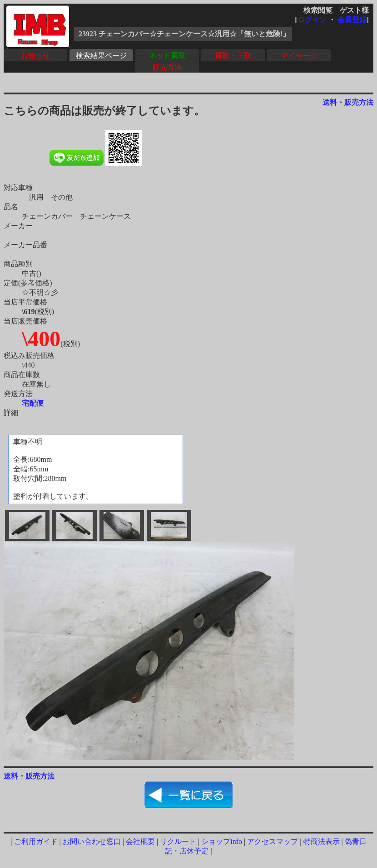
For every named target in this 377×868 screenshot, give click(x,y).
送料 (330, 102)
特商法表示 (322, 841)
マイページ (299, 56)
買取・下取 (233, 56)
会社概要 (140, 841)
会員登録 (352, 20)
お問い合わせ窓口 (92, 841)
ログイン (312, 20)
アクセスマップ (273, 841)
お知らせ (35, 56)
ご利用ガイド (36, 841)
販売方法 (167, 67)
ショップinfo (222, 841)
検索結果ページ (101, 56)
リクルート (178, 841)
